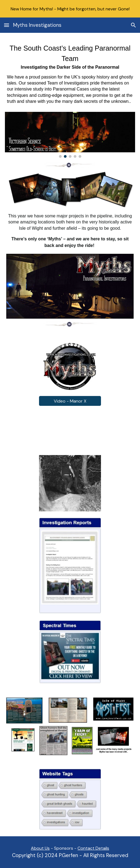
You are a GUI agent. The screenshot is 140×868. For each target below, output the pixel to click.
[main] (70, 76)
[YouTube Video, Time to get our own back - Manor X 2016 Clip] (70, 430)
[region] (70, 9)
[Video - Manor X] (70, 401)
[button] (7, 25)
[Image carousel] (70, 135)
